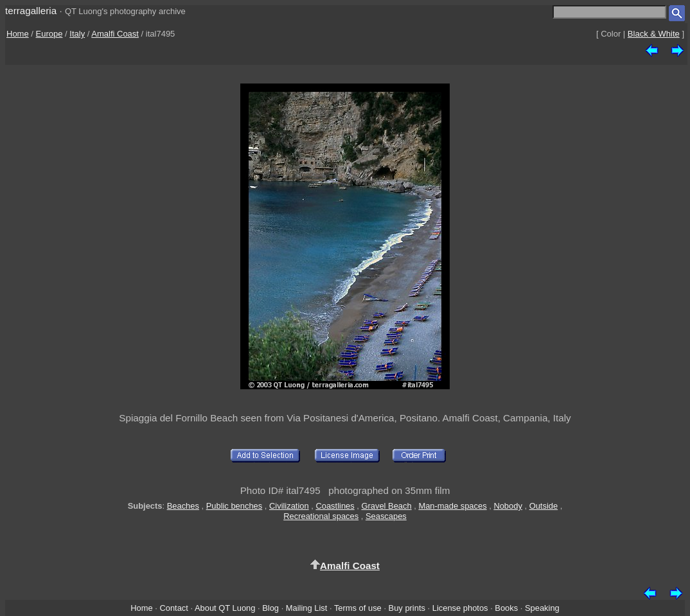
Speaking (542, 608)
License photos (460, 608)
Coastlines (335, 506)
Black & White (654, 34)
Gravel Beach (386, 506)
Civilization (289, 506)
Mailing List (307, 608)
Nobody (508, 506)
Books (506, 608)
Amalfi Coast (115, 34)
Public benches (234, 506)
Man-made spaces (452, 506)
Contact (173, 608)
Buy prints (407, 608)
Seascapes (386, 516)
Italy (77, 34)
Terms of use (358, 608)
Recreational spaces (321, 516)
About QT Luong (225, 608)
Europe (49, 34)
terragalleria (31, 11)
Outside (544, 506)
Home (18, 34)
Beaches (183, 506)
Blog (270, 608)
